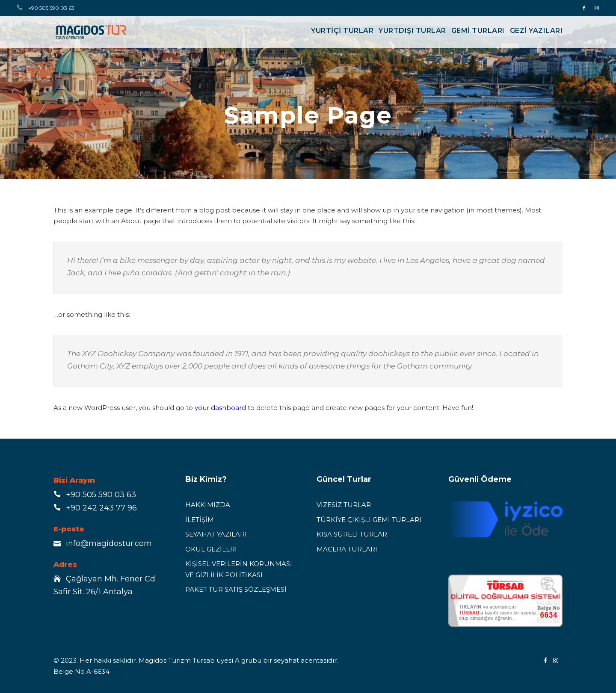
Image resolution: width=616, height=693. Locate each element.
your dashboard (220, 408)
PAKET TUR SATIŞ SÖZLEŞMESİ (236, 589)
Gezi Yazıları (536, 31)
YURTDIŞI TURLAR (412, 31)
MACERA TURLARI (347, 549)
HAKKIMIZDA (208, 505)
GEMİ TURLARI (478, 31)
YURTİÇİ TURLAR (342, 31)
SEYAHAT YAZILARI (216, 534)
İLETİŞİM (200, 520)
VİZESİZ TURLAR (344, 505)
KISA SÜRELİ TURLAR (352, 534)
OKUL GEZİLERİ (211, 549)
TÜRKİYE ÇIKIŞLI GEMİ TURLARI (369, 520)
